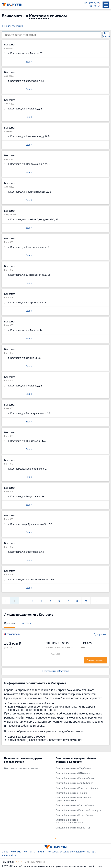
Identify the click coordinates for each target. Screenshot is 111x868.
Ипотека (26, 623)
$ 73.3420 (94, 3)
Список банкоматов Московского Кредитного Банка (74, 799)
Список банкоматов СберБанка (73, 768)
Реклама (16, 851)
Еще (28, 62)
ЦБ (86, 3)
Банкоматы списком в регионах (22, 768)
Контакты (30, 851)
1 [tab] (56, 838)
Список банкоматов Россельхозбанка (77, 788)
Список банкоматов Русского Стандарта (78, 810)
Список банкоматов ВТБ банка (73, 773)
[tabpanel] (28, 764)
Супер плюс (100, 634)
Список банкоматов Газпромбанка (75, 778)
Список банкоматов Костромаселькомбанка (69, 821)
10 (96, 601)
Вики (41, 851)
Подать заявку (95, 660)
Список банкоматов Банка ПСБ (73, 828)
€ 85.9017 (94, 6)
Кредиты (10, 623)
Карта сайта (9, 855)
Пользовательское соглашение (66, 851)
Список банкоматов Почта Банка (74, 815)
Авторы (92, 851)
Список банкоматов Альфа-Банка (74, 783)
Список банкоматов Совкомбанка (75, 805)
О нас (5, 851)
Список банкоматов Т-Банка (71, 793)
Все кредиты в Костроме (56, 671)
